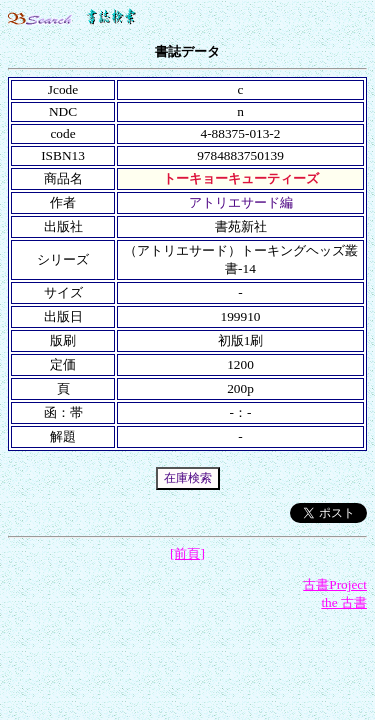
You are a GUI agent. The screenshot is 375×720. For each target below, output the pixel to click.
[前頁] (187, 553)
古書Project (335, 584)
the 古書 (344, 602)
